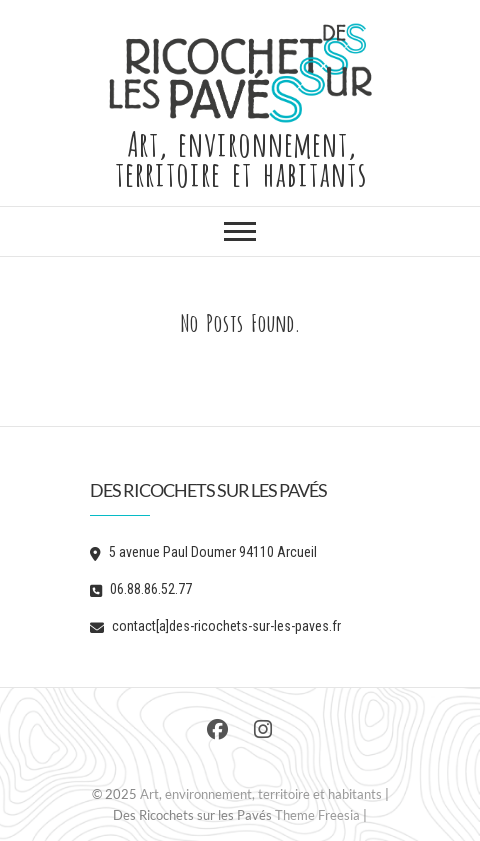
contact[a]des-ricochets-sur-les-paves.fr (215, 626)
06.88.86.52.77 (141, 589)
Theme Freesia (317, 815)
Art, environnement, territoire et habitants (240, 156)
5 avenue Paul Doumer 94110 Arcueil (203, 552)
